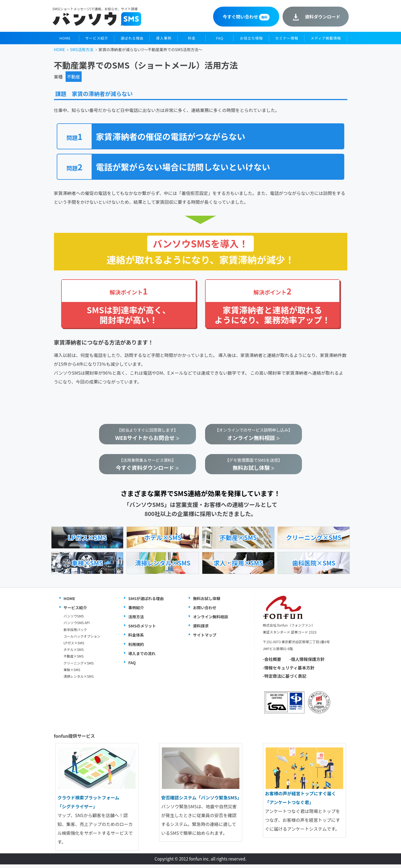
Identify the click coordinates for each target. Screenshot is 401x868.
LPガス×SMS (74, 646)
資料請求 (201, 629)
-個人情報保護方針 (307, 663)
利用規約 (136, 648)
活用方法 (136, 620)
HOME (65, 38)
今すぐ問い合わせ (246, 17)
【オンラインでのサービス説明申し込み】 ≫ (253, 435)
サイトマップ (205, 638)
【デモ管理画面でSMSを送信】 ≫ (253, 467)
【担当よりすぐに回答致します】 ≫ (147, 435)
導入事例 (164, 38)
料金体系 (136, 638)
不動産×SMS (74, 660)
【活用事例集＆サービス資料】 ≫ (148, 467)
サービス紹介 (97, 38)
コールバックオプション (82, 639)
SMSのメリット (142, 629)
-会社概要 (272, 663)
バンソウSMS (74, 620)
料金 (192, 38)
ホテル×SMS (74, 653)
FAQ (220, 38)
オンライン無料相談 (210, 620)
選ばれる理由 (132, 38)
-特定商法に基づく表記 (285, 679)
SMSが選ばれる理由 (146, 602)
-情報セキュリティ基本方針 (289, 671)
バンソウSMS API (77, 626)
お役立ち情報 (251, 38)
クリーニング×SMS (79, 666)
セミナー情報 (287, 38)
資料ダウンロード (322, 17)
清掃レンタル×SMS (79, 680)
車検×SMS (72, 673)
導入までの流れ (142, 657)
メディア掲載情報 (326, 38)
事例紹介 (136, 611)
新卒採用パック (75, 633)
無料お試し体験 (207, 602)
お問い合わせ (205, 611)
